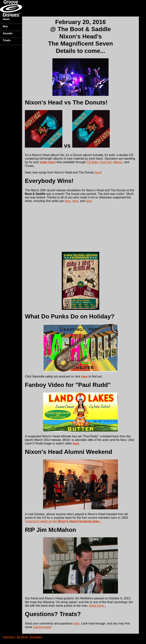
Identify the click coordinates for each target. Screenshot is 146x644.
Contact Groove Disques (23, 637)
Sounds (8, 33)
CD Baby (93, 162)
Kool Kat (106, 162)
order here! (48, 162)
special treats (42, 627)
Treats (7, 40)
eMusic (118, 162)
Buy (5, 26)
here (98, 172)
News (6, 19)
